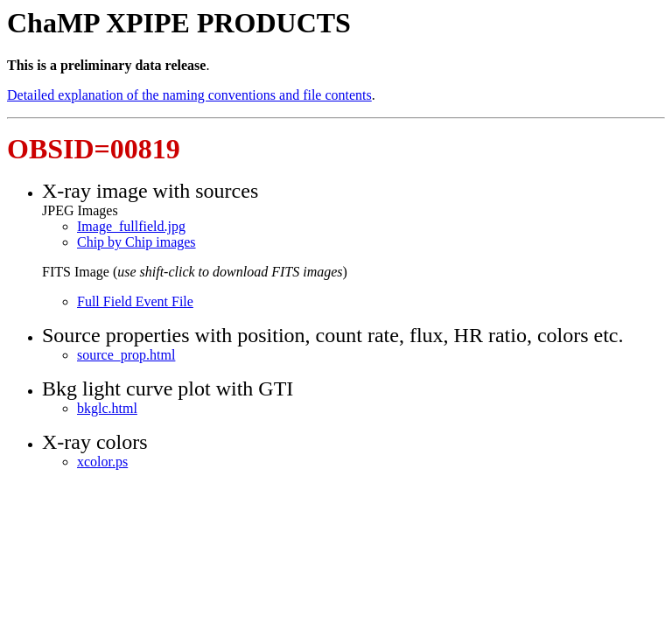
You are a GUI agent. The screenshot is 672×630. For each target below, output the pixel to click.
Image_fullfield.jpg (131, 226)
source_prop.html (126, 355)
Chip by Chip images (136, 242)
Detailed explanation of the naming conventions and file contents (189, 95)
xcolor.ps (102, 462)
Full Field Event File (135, 301)
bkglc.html (107, 408)
